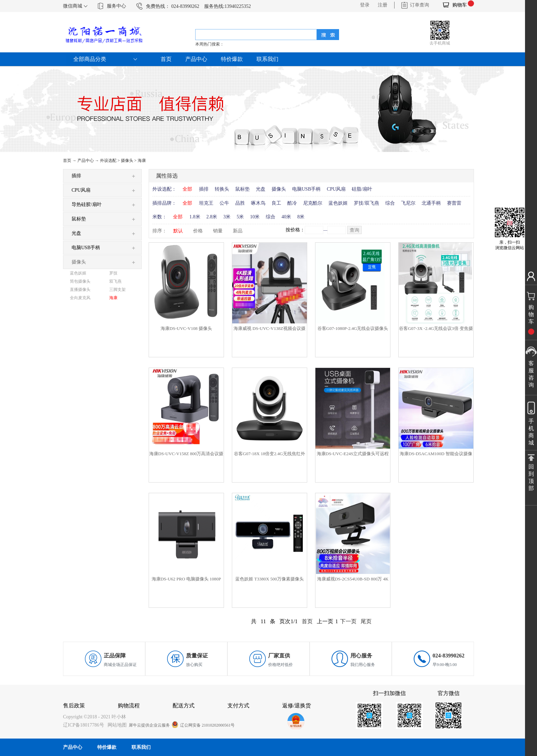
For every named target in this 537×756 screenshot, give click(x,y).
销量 (218, 231)
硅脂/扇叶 (362, 189)
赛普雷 (454, 203)
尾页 (366, 621)
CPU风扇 (336, 189)
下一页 (348, 621)
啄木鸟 (258, 203)
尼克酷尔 (313, 203)
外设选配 (108, 161)
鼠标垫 (242, 189)
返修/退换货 (297, 706)
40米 (286, 217)
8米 (301, 217)
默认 (178, 231)
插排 (204, 189)
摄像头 (127, 161)
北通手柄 (431, 203)
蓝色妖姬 (338, 203)
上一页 (325, 621)
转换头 (222, 189)
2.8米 (212, 217)
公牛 (224, 203)
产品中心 (86, 161)
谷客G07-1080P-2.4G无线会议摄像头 (353, 328)
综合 (390, 203)
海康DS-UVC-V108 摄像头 (186, 328)
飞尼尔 (408, 203)
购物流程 (129, 706)
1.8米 (195, 217)
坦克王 (206, 203)
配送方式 (184, 706)
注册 (383, 5)
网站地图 (116, 725)
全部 (187, 189)
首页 (166, 59)
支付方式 (238, 706)
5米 (240, 217)
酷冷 (292, 203)
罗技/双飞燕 (366, 203)
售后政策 (74, 706)
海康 (142, 161)
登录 (365, 5)
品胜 (240, 203)
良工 (276, 203)
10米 (255, 217)
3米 (227, 217)
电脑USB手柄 (306, 189)
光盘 (261, 189)
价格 (198, 231)
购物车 (460, 5)
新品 (238, 231)
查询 (354, 230)
